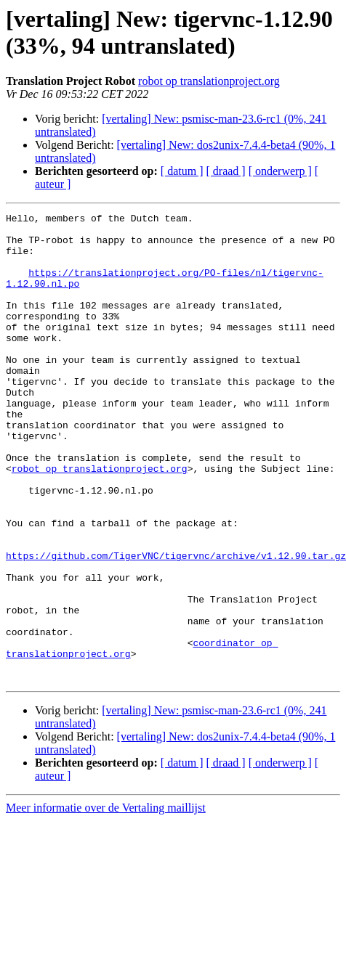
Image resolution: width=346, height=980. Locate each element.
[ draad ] (226, 171)
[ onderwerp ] (280, 171)
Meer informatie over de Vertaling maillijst (106, 901)
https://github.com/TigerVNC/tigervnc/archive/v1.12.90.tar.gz (176, 625)
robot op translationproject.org (209, 81)
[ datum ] (182, 171)
